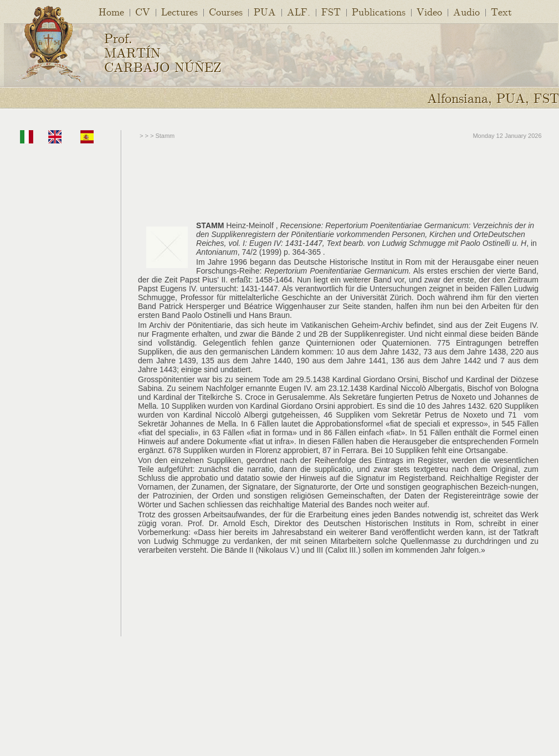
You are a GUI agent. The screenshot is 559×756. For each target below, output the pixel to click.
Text (501, 11)
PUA (265, 11)
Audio (466, 11)
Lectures (180, 11)
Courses (226, 11)
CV (143, 11)
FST (331, 11)
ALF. (299, 11)
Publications (379, 11)
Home (111, 11)
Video (429, 11)
